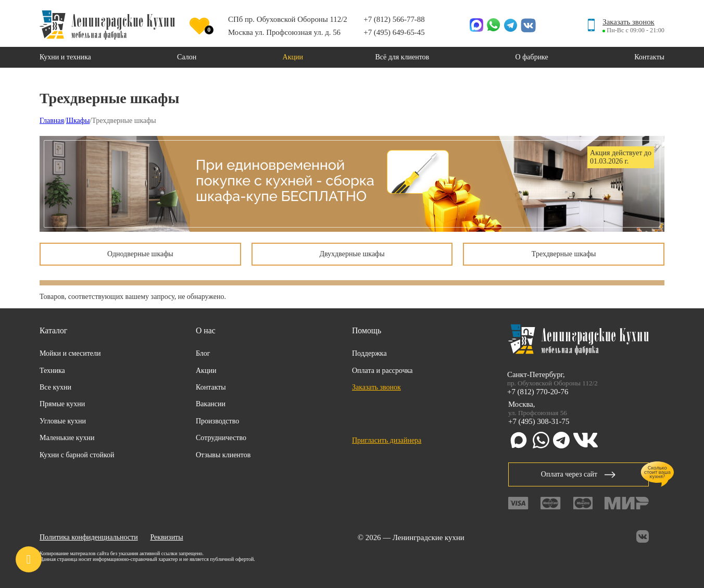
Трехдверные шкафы (564, 254)
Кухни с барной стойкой (77, 455)
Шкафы (78, 121)
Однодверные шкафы (140, 254)
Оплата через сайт (579, 474)
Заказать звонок (628, 22)
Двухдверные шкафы (352, 254)
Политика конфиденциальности (89, 537)
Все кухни (55, 387)
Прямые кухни (62, 404)
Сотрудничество (221, 438)
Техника (52, 371)
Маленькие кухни (67, 438)
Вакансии (211, 404)
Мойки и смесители (70, 353)
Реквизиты (166, 537)
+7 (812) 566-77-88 (394, 19)
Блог (203, 353)
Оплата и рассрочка (382, 371)
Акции (206, 371)
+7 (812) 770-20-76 (538, 392)
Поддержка (369, 353)
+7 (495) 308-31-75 (539, 421)
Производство (217, 421)
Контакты (211, 387)
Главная (52, 121)
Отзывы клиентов (223, 455)
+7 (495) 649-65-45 (394, 32)
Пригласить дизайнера (387, 440)
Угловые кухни (63, 421)
